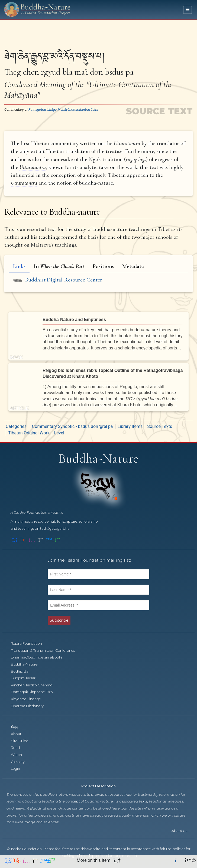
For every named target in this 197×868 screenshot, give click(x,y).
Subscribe (59, 620)
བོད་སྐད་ (17, 727)
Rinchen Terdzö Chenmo (35, 685)
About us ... (181, 831)
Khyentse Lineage (29, 699)
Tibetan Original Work (29, 433)
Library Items (130, 426)
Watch (19, 755)
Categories (16, 426)
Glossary (21, 762)
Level (59, 433)
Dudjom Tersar (26, 678)
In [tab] (59, 266)
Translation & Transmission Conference (46, 651)
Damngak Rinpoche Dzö (35, 692)
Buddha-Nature (27, 664)
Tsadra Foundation (29, 643)
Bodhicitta (23, 671)
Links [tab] (19, 266)
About (19, 734)
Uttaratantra (127, 143)
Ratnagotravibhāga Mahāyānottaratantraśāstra (63, 109)
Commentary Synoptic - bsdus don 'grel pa (72, 426)
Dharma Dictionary (30, 706)
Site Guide (23, 741)
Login (18, 769)
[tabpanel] (98, 281)
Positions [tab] (103, 266)
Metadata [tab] (133, 266)
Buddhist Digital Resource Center (64, 280)
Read (18, 748)
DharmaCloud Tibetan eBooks (39, 657)
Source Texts (160, 426)
